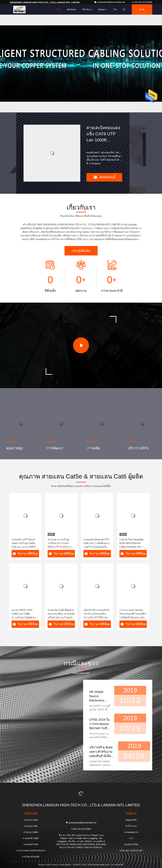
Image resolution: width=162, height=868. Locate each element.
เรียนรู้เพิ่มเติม (81, 251)
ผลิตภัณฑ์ (71, 9)
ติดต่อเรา (103, 9)
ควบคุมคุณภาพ (131, 832)
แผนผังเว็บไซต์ (131, 844)
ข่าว (131, 838)
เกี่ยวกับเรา (87, 9)
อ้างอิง (142, 9)
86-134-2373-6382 (142, 2)
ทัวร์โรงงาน (131, 826)
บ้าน (59, 9)
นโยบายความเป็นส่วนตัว (131, 850)
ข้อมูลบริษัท (131, 820)
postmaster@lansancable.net (110, 2)
